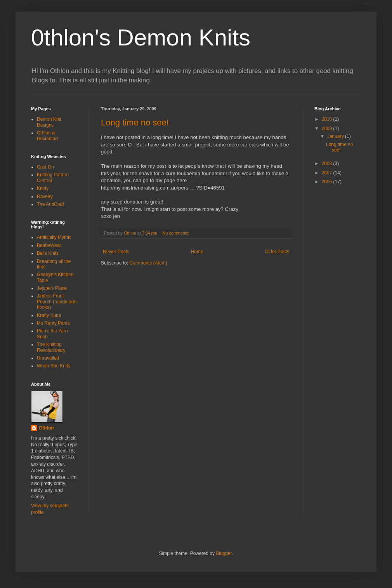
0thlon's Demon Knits (141, 37)
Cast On (45, 167)
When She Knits (54, 366)
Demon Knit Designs (49, 122)
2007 (328, 173)
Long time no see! (135, 123)
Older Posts (277, 252)
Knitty (43, 188)
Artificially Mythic (54, 237)
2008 (328, 164)
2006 (328, 182)
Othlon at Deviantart (48, 136)
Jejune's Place (52, 288)
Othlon (46, 428)
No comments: (177, 233)
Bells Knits (48, 253)
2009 (328, 129)
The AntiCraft (50, 204)
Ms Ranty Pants (53, 323)
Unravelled (48, 358)
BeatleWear (49, 245)
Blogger (224, 553)
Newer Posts (116, 252)
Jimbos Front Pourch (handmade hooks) (57, 302)
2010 (328, 119)
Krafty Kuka (49, 315)
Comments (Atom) (148, 263)
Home (197, 252)
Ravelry (45, 197)
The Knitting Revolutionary (51, 347)
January (336, 136)
